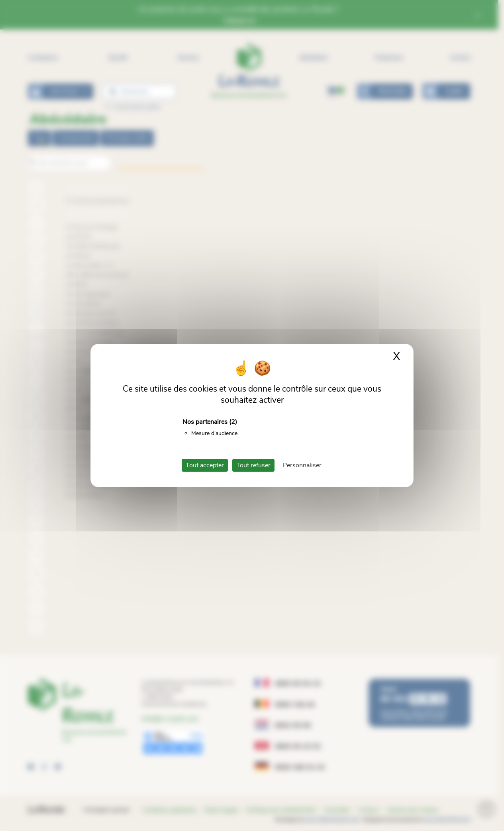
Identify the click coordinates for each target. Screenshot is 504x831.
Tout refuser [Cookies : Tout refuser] (253, 465)
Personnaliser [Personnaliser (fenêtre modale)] (302, 465)
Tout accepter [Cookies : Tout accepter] (205, 465)
